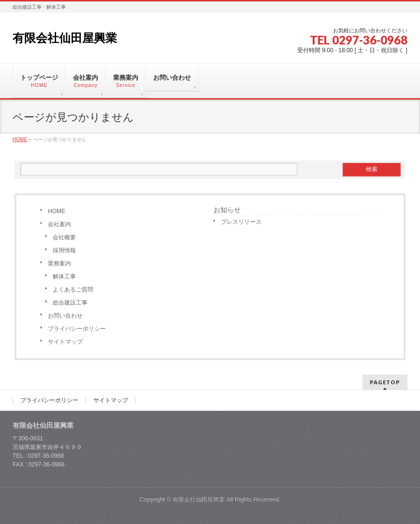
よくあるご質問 (73, 290)
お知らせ (227, 210)
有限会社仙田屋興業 (65, 38)
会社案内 (59, 224)
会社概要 (64, 237)
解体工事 (64, 277)
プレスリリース (241, 222)
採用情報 (64, 250)
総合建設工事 (70, 303)
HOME (57, 211)
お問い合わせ (65, 316)
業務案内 (59, 263)
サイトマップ (65, 342)
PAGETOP (385, 382)
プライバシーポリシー (77, 329)
